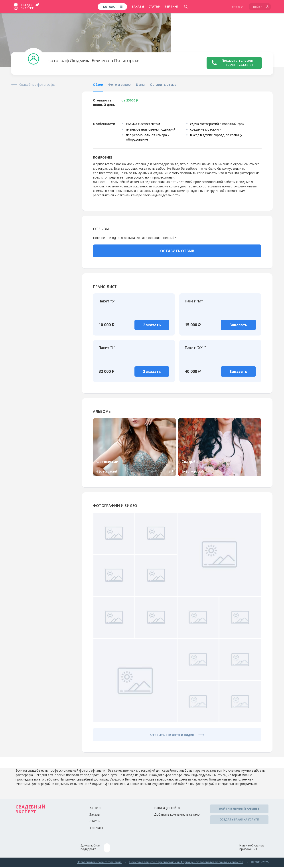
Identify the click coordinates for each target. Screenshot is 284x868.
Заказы (138, 6)
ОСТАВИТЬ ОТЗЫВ (177, 251)
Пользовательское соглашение (99, 863)
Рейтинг (172, 6)
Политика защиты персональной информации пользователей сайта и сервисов (186, 863)
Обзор (98, 84)
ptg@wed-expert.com (123, 850)
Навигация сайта (167, 810)
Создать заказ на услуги (239, 821)
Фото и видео (119, 84)
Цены (140, 84)
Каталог (96, 810)
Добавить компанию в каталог (178, 817)
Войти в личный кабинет (239, 811)
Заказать (153, 325)
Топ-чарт (96, 830)
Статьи (154, 6)
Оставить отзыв (163, 84)
